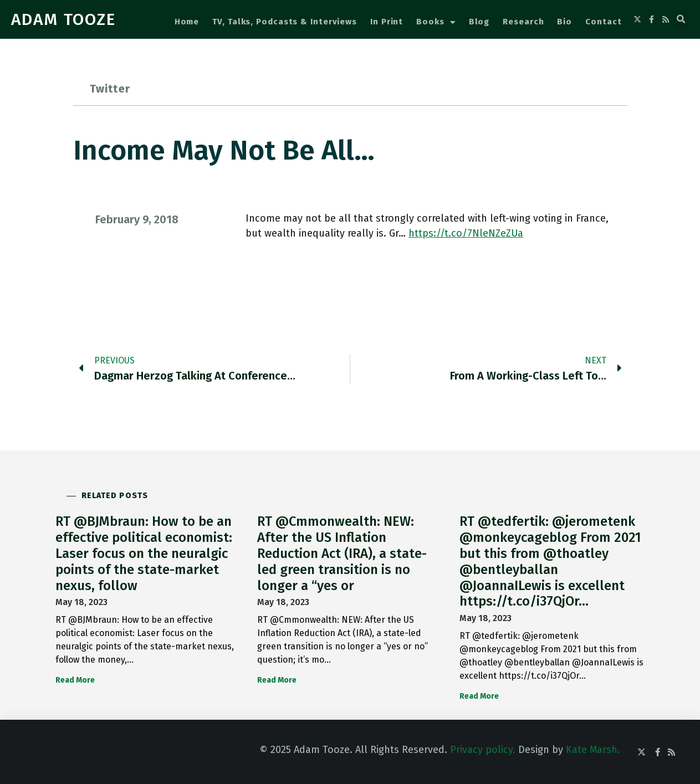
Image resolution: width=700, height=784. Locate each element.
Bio (564, 22)
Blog (479, 22)
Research (523, 22)
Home (187, 22)
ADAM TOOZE (63, 19)
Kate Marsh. (593, 750)
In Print (387, 22)
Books (436, 22)
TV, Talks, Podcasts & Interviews (285, 22)
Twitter (110, 89)
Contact (603, 22)
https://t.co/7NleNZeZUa (466, 233)
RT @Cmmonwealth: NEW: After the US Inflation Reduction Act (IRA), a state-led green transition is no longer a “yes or (342, 553)
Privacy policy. (483, 750)
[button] (681, 19)
